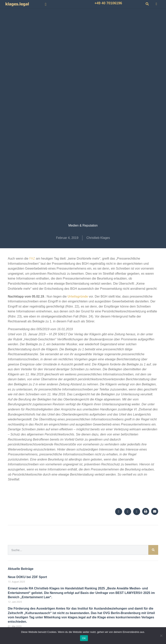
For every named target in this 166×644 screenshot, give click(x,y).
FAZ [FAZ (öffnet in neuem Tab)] (32, 259)
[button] (46, 4)
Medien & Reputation (83, 225)
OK (84, 638)
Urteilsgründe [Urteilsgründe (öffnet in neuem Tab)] (78, 296)
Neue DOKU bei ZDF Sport (27, 577)
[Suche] (153, 550)
